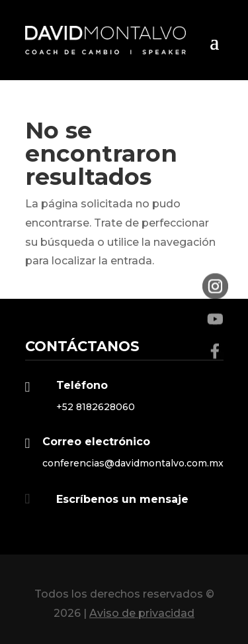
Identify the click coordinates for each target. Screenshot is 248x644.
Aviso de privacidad (142, 613)
